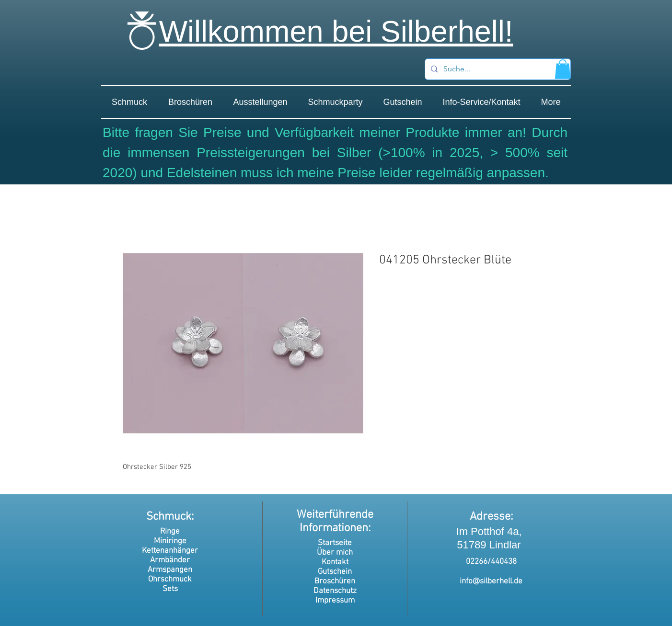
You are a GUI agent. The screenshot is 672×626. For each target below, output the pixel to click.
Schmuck (169, 517)
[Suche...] (497, 69)
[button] (563, 69)
